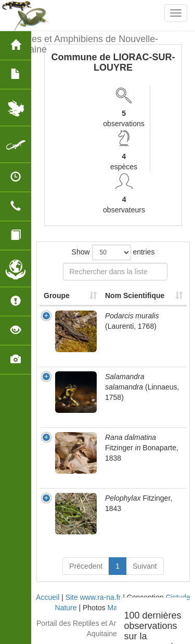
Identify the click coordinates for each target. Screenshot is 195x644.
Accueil (48, 597)
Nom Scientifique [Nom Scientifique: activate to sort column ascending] (135, 296)
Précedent (86, 566)
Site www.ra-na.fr (93, 597)
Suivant (145, 566)
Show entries (113, 252)
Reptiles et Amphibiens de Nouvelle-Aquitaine (83, 43)
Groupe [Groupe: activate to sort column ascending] (57, 296)
